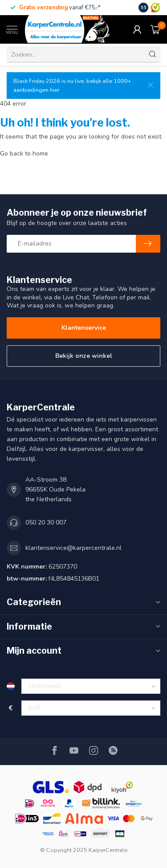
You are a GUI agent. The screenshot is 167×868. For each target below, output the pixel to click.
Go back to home (24, 154)
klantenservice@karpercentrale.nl (73, 548)
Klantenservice (84, 328)
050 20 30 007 (46, 522)
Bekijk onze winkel (84, 356)
